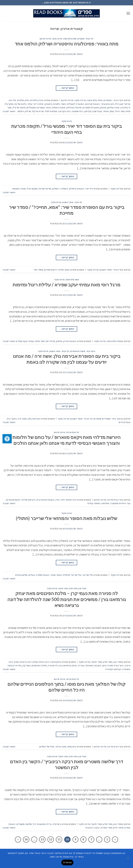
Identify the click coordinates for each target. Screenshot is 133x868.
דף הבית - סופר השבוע (72, 202)
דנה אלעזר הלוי (68, 500)
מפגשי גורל (32, 189)
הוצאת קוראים (93, 104)
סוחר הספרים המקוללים (38, 107)
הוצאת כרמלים (77, 189)
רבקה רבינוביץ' (93, 828)
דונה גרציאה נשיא (23, 662)
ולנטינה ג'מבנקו (52, 104)
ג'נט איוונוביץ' (108, 104)
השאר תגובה (9, 111)
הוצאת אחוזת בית (45, 500)
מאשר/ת (67, 862)
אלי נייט (13, 100)
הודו (58, 500)
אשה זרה (22, 419)
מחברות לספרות (91, 107)
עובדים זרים (124, 422)
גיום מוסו (72, 746)
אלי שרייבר (88, 575)
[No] (128, 859)
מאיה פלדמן (113, 107)
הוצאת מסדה (43, 575)
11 (59, 839)
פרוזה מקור (57, 39)
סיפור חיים (118, 828)
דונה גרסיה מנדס (41, 662)
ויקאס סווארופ (13, 500)
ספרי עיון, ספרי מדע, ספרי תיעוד (72, 588)
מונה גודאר (61, 746)
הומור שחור (56, 575)
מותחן (103, 107)
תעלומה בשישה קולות (98, 503)
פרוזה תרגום (45, 39)
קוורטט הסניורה (113, 669)
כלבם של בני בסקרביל (16, 104)
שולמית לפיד (51, 111)
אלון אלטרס (23, 100)
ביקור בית (12, 419)
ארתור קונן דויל (123, 104)
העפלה (64, 189)
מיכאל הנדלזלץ (74, 107)
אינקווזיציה (55, 662)
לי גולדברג (125, 107)
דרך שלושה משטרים (26, 824)
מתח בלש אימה (70, 39)
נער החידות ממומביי (120, 503)
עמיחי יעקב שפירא (25, 341)
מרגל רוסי (50, 341)
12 (51, 839)
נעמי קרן (26, 665)
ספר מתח (40, 341)
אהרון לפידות (37, 100)
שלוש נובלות (21, 575)
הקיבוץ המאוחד (93, 665)
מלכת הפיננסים (39, 665)
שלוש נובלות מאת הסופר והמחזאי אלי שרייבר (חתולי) (66, 518)
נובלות (32, 575)
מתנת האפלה (58, 107)
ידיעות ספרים (50, 270)
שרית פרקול (38, 111)
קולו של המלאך (46, 746)
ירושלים (56, 189)
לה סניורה (53, 665)
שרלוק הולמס (24, 111)
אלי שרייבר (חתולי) (72, 575)
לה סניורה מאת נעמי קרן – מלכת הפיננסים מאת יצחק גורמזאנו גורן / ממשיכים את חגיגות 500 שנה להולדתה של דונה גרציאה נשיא (67, 599)
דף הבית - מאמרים (85, 39)
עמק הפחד (109, 111)
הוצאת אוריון (70, 341)
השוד (64, 104)
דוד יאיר (89, 189)
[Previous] (115, 839)
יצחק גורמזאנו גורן (68, 665)
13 (42, 839)
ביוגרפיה (57, 824)
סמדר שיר (38, 270)
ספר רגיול (120, 111)
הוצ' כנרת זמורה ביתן (113, 665)
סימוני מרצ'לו (19, 107)
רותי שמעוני (78, 111)
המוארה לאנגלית (76, 104)
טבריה (81, 665)
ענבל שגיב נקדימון (93, 111)
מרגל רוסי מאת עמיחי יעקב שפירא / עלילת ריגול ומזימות (66, 285)
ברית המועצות (44, 824)
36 (26, 839)
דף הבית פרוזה (73, 432)
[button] (128, 13)
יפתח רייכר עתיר (35, 104)
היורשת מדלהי (28, 500)
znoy (80, 54)
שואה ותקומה (19, 189)
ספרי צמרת (107, 828)
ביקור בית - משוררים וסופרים (83, 351)
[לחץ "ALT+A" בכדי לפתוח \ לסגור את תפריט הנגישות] (7, 439)
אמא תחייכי (64, 270)
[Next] (18, 839)
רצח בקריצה (64, 111)
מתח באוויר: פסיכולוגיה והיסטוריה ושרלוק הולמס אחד (67, 44)
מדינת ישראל (45, 189)
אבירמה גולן (34, 419)
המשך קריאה (66, 88)
